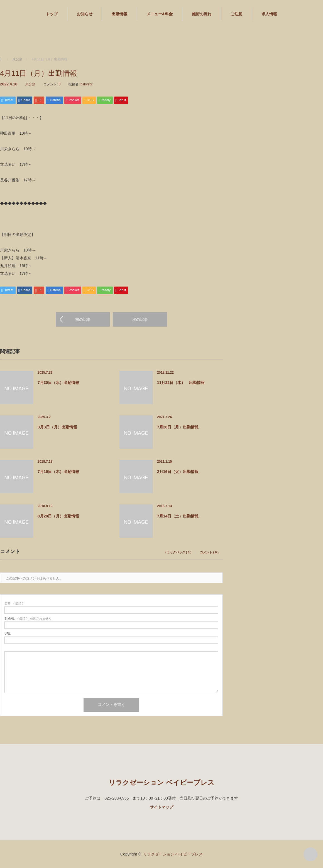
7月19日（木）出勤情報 (58, 472)
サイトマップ (161, 807)
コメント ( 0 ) (209, 552)
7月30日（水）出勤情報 (58, 383)
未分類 (30, 84)
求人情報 (269, 14)
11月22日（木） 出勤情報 (181, 383)
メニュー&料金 (160, 14)
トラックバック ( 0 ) (178, 552)
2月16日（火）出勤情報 (178, 472)
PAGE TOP (310, 854)
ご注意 (236, 14)
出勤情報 (119, 14)
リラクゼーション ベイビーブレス (161, 782)
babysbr (86, 84)
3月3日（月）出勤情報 (57, 427)
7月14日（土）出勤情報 (178, 516)
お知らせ (85, 14)
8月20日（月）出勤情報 (58, 516)
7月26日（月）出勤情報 (178, 427)
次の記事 (140, 319)
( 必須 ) (14, 604)
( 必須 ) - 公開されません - (29, 619)
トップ (52, 14)
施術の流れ (202, 14)
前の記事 (83, 319)
